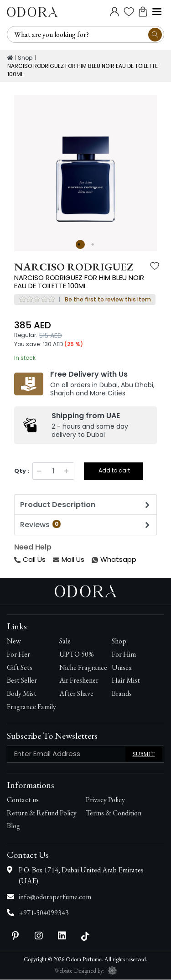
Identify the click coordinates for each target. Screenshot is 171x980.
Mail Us (69, 560)
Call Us (30, 560)
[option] (85, 166)
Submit (144, 754)
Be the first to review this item (108, 300)
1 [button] (80, 244)
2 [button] (94, 244)
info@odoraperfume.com (55, 897)
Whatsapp (93, 560)
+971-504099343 (44, 913)
